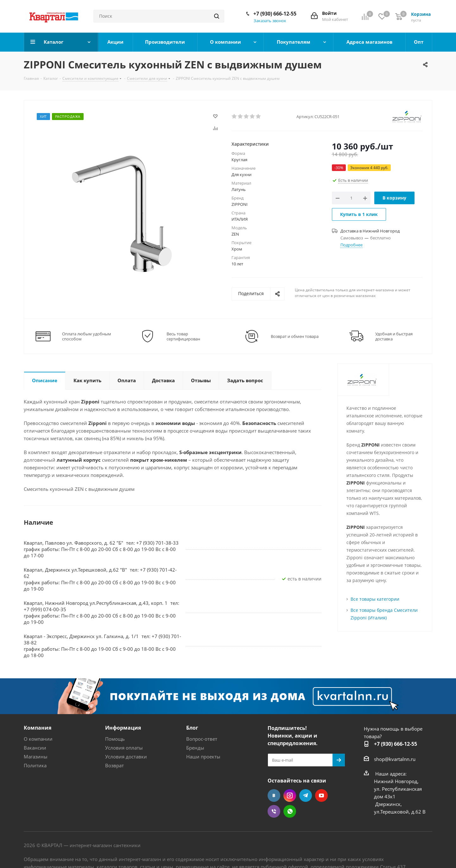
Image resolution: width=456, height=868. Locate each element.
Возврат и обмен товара (295, 336)
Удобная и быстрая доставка (394, 336)
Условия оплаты (124, 748)
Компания (38, 728)
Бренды (195, 748)
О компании (38, 739)
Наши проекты (203, 757)
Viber (274, 811)
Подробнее (351, 245)
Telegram (306, 795)
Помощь (115, 739)
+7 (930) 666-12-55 (275, 14)
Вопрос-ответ (202, 739)
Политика (35, 765)
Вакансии (35, 748)
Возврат (114, 765)
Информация (123, 728)
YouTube (321, 795)
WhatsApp (290, 811)
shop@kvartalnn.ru (395, 759)
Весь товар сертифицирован (183, 336)
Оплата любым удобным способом (87, 336)
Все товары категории (375, 599)
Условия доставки (126, 757)
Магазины (36, 757)
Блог (192, 728)
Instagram (290, 795)
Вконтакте (274, 795)
